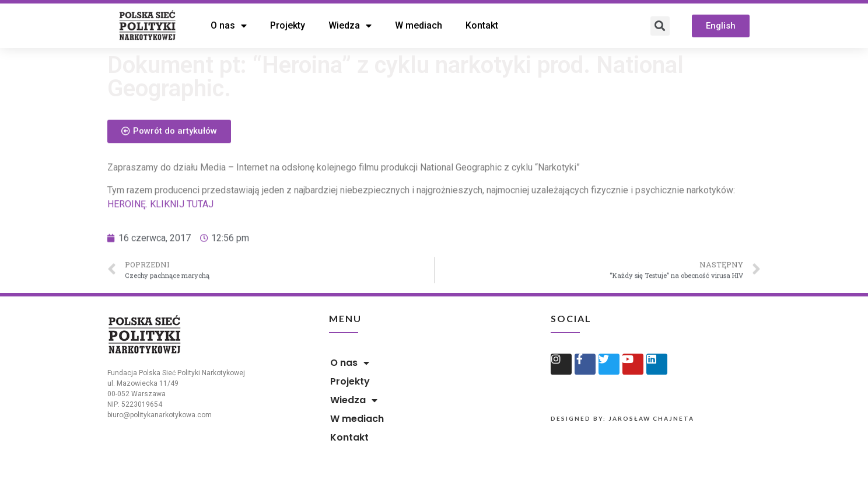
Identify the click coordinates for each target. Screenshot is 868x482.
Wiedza (350, 26)
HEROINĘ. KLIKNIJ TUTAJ (160, 218)
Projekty (288, 25)
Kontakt (482, 25)
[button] (721, 26)
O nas (229, 26)
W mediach (419, 25)
